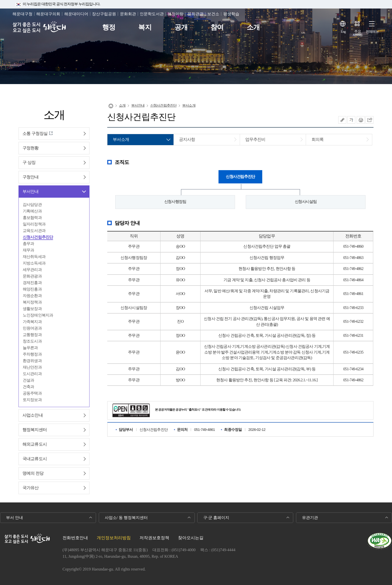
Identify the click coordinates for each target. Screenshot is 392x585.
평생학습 (231, 14)
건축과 (28, 387)
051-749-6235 (353, 352)
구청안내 (31, 177)
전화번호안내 (75, 538)
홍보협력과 (32, 218)
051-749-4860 (353, 246)
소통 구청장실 (35, 133)
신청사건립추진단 (38, 237)
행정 (109, 27)
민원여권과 (32, 328)
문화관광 (195, 14)
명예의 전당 (33, 473)
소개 (253, 27)
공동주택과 (32, 393)
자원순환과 (32, 296)
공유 (342, 120)
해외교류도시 (35, 444)
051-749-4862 (353, 269)
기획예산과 (32, 211)
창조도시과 (32, 341)
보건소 (213, 14)
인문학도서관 (152, 14)
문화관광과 (32, 276)
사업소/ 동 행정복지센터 (126, 518)
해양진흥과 (32, 289)
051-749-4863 (353, 258)
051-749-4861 (353, 294)
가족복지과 (32, 322)
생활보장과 (32, 309)
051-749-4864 (353, 280)
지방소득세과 (34, 263)
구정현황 (31, 148)
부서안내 (31, 192)
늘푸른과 (30, 348)
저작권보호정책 (154, 538)
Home (111, 106)
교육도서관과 (34, 231)
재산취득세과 (34, 257)
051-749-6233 (353, 308)
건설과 (28, 380)
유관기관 (310, 518)
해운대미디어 (76, 14)
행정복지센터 (35, 430)
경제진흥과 (32, 283)
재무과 (28, 250)
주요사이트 (358, 33)
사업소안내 (33, 415)
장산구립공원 (104, 14)
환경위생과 (32, 361)
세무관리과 (32, 270)
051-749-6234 (353, 369)
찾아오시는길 (191, 538)
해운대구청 (22, 14)
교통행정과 (32, 335)
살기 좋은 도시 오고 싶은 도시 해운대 (39, 27)
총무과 (28, 244)
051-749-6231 (353, 335)
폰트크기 (351, 120)
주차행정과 (32, 354)
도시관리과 (32, 374)
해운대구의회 (48, 14)
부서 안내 (14, 518)
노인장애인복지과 (38, 315)
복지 (145, 27)
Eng (343, 32)
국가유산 (31, 488)
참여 (217, 27)
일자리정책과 (34, 224)
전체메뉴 (372, 32)
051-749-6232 (353, 321)
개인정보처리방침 (114, 538)
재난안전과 (32, 367)
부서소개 (189, 105)
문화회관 (128, 14)
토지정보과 (32, 400)
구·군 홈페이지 (216, 518)
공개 (181, 27)
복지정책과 (32, 302)
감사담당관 (32, 205)
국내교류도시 (35, 459)
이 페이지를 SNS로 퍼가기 (369, 120)
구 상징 (29, 163)
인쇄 (361, 120)
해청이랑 (175, 14)
